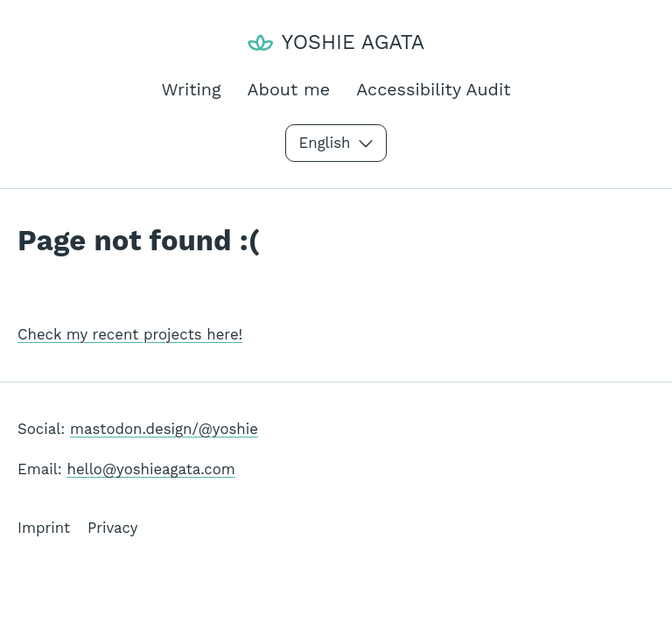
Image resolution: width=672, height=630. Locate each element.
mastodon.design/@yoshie (164, 429)
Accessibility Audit (433, 90)
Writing (191, 90)
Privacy (112, 528)
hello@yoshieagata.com (151, 469)
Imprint (44, 528)
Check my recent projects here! (130, 334)
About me (289, 90)
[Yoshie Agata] (336, 42)
